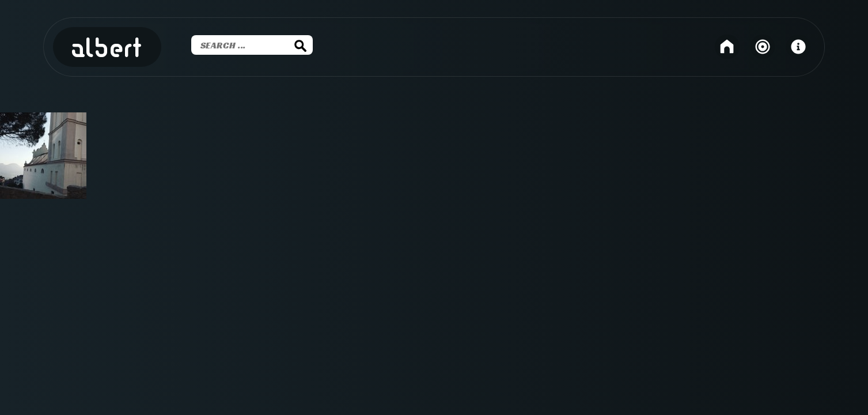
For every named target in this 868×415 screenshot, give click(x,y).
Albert (107, 49)
